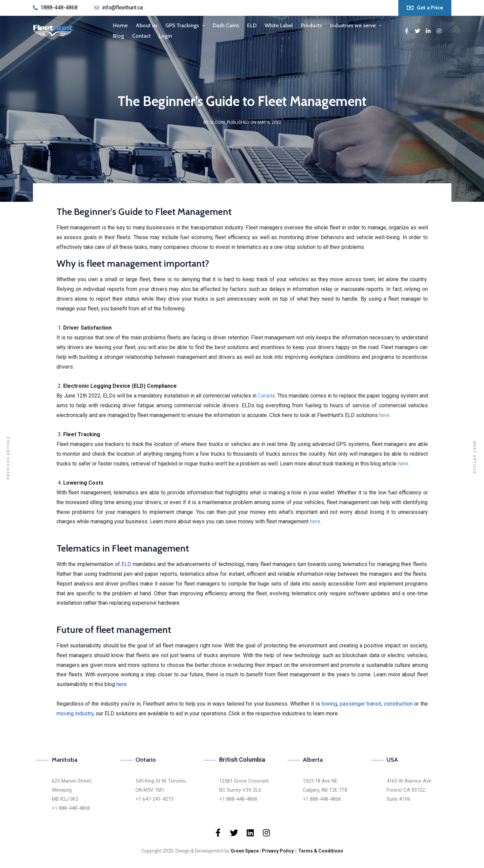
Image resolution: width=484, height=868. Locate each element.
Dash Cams (226, 25)
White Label (279, 25)
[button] (425, 8)
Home (120, 25)
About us (147, 25)
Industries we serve (353, 25)
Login (165, 36)
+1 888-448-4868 (71, 808)
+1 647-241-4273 (154, 799)
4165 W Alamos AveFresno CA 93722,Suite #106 (409, 790)
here (384, 415)
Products (311, 25)
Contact (141, 36)
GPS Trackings (182, 25)
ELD (252, 25)
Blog (118, 36)
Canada (266, 396)
